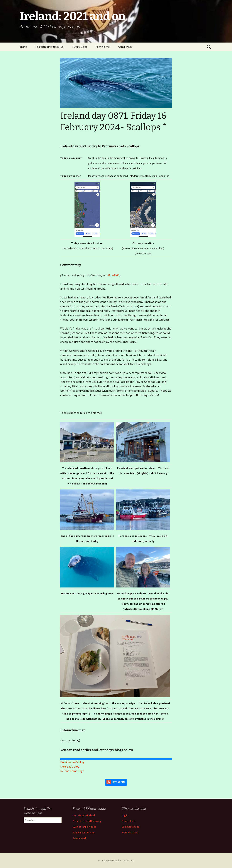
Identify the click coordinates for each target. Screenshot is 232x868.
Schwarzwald (80, 838)
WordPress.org (130, 832)
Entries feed (128, 821)
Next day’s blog (70, 766)
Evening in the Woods (84, 827)
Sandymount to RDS (84, 832)
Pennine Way (103, 47)
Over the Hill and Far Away (87, 821)
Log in (125, 815)
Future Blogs (80, 47)
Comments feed (131, 827)
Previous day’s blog (72, 762)
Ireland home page (72, 771)
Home (23, 47)
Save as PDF (116, 782)
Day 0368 (114, 275)
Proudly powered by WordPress (116, 860)
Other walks (125, 47)
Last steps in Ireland (84, 815)
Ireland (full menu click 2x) (50, 47)
